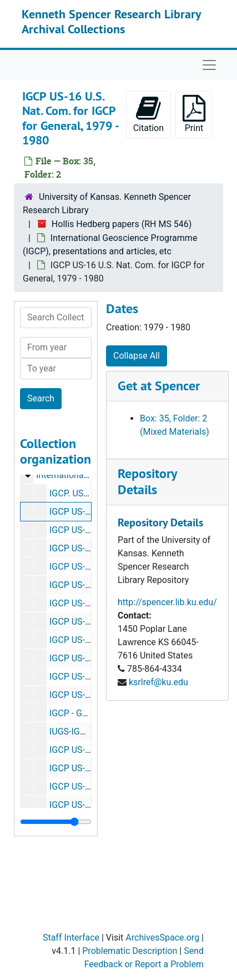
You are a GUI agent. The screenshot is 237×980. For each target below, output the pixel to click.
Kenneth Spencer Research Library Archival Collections (111, 21)
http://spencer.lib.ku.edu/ (167, 602)
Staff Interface (71, 938)
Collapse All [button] (137, 356)
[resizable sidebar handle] (56, 822)
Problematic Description (130, 951)
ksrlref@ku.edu (158, 682)
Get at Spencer (159, 386)
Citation (148, 114)
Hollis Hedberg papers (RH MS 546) (122, 224)
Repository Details (147, 481)
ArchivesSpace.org (162, 938)
